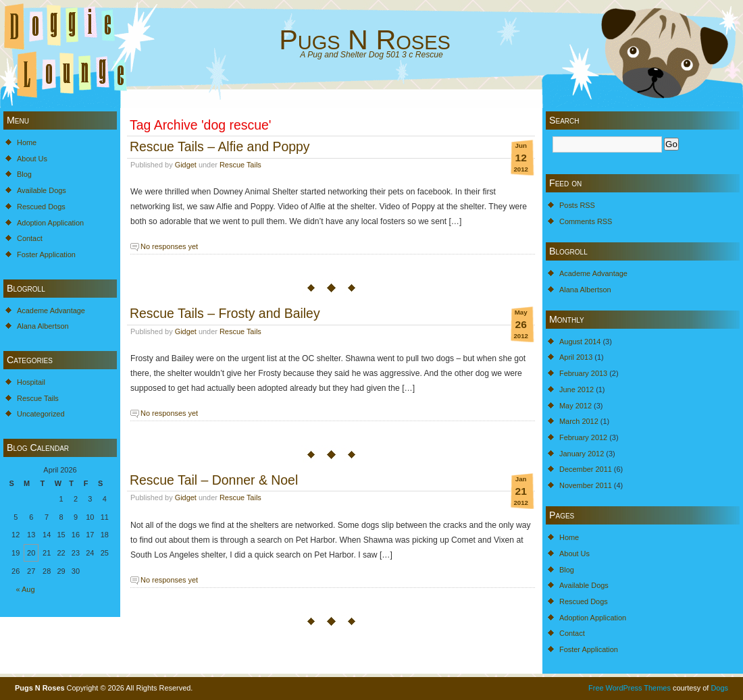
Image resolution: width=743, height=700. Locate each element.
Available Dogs (42, 190)
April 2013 (576, 357)
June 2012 (577, 389)
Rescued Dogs (41, 207)
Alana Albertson (43, 326)
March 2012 (579, 421)
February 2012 (583, 437)
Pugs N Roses (365, 40)
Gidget (186, 165)
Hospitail (31, 382)
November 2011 (586, 485)
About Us (32, 159)
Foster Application (46, 254)
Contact (30, 238)
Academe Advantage (51, 311)
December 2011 (586, 469)
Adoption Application (50, 223)
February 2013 (583, 373)
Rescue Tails (38, 398)
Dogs (719, 688)
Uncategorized (41, 414)
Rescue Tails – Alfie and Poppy (220, 146)
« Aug (26, 589)
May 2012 (575, 406)
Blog (24, 174)
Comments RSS (586, 221)
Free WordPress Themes (630, 688)
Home (27, 142)
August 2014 (580, 342)
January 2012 (582, 454)
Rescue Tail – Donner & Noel (214, 480)
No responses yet (169, 246)
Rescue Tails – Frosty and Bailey (225, 313)
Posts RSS (577, 205)
